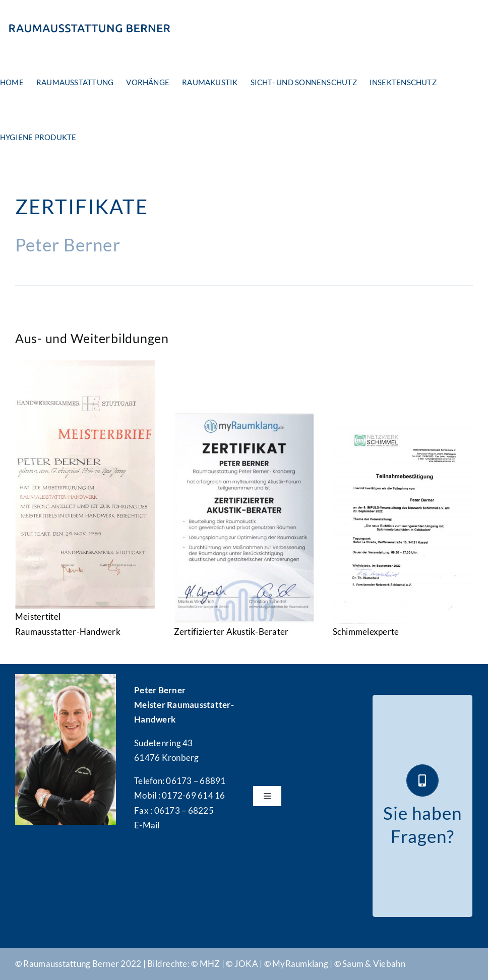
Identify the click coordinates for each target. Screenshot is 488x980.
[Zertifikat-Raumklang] (244, 417)
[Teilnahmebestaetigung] (403, 430)
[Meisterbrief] (85, 365)
